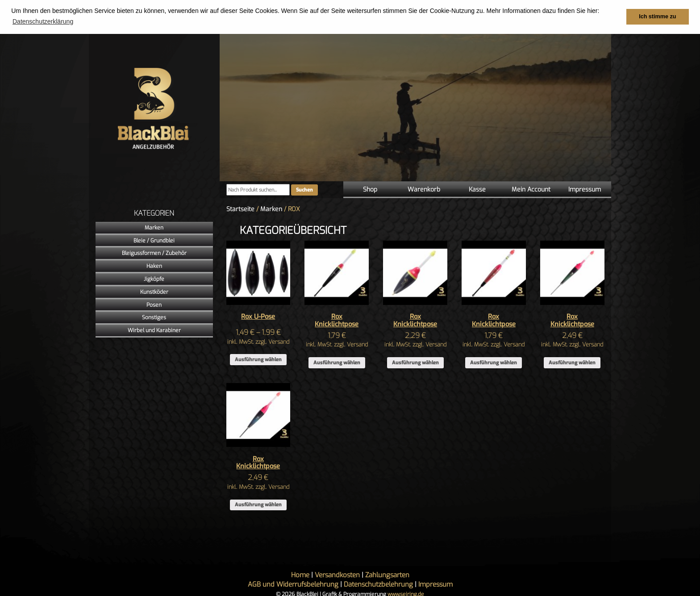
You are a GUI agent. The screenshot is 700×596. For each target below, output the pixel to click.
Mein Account (531, 189)
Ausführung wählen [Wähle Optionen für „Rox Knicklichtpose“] (337, 362)
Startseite (240, 209)
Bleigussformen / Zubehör (154, 253)
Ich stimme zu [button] (657, 17)
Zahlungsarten (387, 575)
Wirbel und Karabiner (154, 330)
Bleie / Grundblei (154, 240)
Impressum (585, 189)
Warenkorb (424, 189)
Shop (370, 189)
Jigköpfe (154, 279)
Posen (154, 304)
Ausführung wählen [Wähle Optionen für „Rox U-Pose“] (258, 359)
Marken (154, 227)
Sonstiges (154, 317)
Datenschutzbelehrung (378, 584)
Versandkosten (337, 575)
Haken (154, 266)
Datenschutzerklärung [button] (43, 21)
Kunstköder (154, 292)
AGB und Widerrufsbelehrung (293, 584)
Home (300, 575)
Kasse (477, 189)
